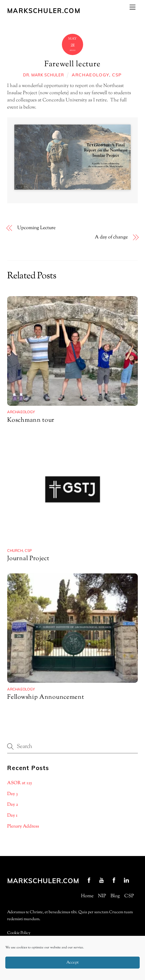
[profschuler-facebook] (89, 880)
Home (87, 896)
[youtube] (101, 880)
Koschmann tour (31, 420)
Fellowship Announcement (46, 697)
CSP (117, 75)
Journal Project (28, 559)
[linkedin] (126, 880)
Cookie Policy (19, 933)
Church (15, 550)
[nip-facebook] (114, 880)
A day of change (111, 237)
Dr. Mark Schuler (44, 75)
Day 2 (13, 805)
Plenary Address (23, 826)
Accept (73, 963)
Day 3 (12, 794)
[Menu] (133, 7)
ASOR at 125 (20, 783)
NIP (102, 896)
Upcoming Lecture (36, 228)
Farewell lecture (72, 64)
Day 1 (12, 816)
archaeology (90, 75)
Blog (115, 896)
